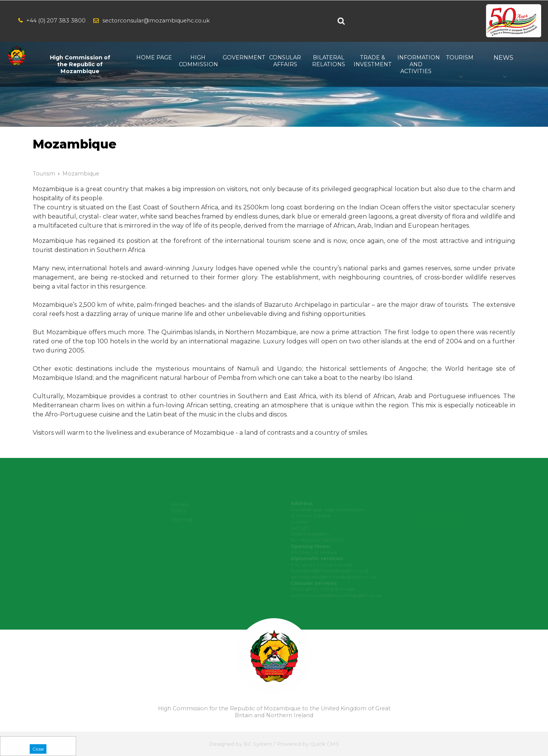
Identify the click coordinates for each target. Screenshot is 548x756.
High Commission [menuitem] (198, 61)
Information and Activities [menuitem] (416, 64)
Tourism (44, 174)
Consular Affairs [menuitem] (285, 61)
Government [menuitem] (241, 57)
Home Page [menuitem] (154, 57)
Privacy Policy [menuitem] (181, 508)
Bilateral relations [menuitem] (329, 61)
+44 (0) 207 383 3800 (56, 21)
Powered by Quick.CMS (308, 744)
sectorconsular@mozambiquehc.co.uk (156, 21)
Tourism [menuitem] (460, 57)
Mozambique (81, 174)
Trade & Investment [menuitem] (372, 61)
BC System (258, 744)
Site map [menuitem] (183, 520)
